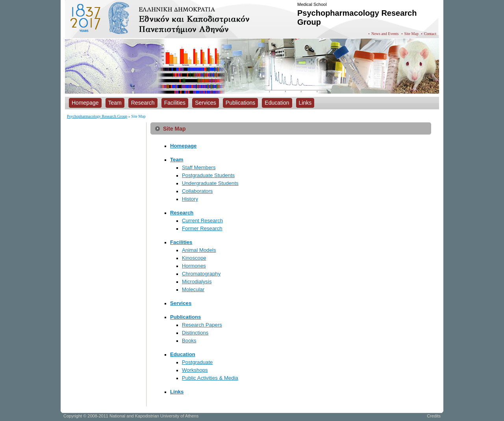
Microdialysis (197, 282)
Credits (434, 416)
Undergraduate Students (210, 183)
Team (177, 160)
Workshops (195, 370)
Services (181, 303)
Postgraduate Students (208, 175)
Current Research (202, 221)
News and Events (385, 34)
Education (183, 354)
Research (182, 213)
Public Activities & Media (210, 378)
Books (189, 341)
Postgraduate (197, 362)
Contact (430, 34)
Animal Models (199, 250)
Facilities (181, 242)
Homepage (183, 146)
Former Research (202, 228)
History (190, 199)
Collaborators (197, 191)
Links (177, 392)
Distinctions (195, 333)
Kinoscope (194, 258)
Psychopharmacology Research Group (97, 116)
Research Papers (202, 325)
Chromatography (201, 274)
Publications (185, 317)
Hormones (194, 266)
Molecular (193, 289)
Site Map (411, 34)
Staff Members (199, 167)
